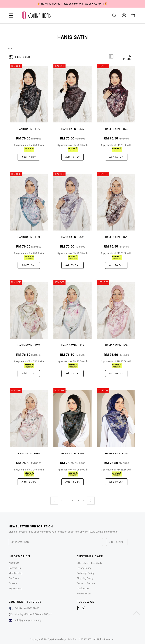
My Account (15, 588)
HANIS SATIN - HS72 (72, 237)
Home (10, 48)
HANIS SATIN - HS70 (29, 345)
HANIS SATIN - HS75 (72, 129)
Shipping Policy (85, 578)
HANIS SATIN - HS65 (116, 454)
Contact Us (15, 568)
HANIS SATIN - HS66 (72, 454)
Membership (16, 573)
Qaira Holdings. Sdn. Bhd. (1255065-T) (71, 639)
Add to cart (29, 157)
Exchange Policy (85, 573)
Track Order (83, 588)
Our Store (14, 578)
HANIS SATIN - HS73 (29, 237)
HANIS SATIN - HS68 (116, 345)
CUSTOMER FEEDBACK (89, 563)
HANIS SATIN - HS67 (29, 454)
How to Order (84, 594)
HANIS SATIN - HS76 (29, 129)
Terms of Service (86, 583)
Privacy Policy (84, 568)
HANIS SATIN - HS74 (116, 129)
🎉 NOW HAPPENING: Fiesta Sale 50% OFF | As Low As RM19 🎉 (72, 4)
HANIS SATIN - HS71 (116, 237)
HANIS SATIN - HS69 (72, 345)
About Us (14, 563)
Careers (13, 583)
